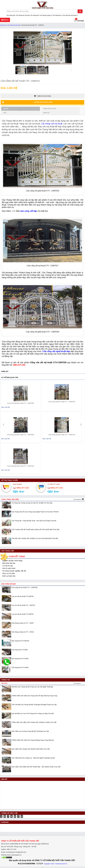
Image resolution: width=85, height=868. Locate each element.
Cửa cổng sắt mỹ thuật (14, 25)
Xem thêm (77, 499)
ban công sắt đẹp (29, 211)
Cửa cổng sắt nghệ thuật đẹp (56, 351)
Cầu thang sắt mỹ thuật (52, 124)
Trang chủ (3, 25)
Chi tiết (12, 109)
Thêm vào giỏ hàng (42, 96)
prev (4, 425)
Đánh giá (46, 113)
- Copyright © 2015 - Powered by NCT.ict (55, 864)
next (81, 425)
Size (5, 113)
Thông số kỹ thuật (50, 109)
